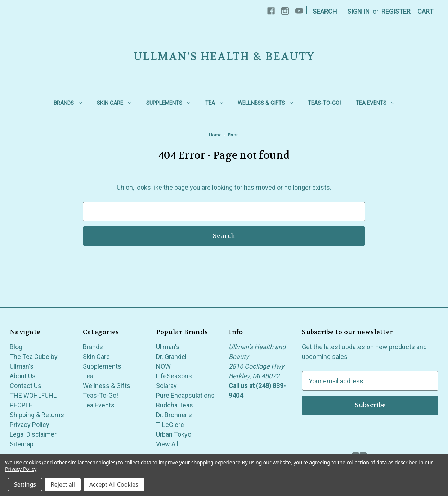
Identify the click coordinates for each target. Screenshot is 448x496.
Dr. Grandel (171, 357)
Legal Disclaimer (33, 434)
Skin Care (114, 103)
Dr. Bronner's (174, 415)
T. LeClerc (170, 425)
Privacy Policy (30, 425)
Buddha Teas (174, 405)
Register (396, 11)
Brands (68, 103)
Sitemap (22, 444)
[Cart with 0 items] (425, 11)
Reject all (63, 484)
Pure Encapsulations (185, 395)
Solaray (166, 386)
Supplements (168, 103)
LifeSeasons (174, 376)
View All (167, 444)
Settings (25, 484)
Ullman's (168, 347)
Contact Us (26, 386)
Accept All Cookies (114, 484)
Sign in (359, 11)
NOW (163, 366)
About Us (23, 376)
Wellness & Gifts (265, 103)
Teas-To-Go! (324, 103)
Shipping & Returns (37, 415)
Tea (214, 103)
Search (325, 11)
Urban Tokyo (174, 434)
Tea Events (375, 103)
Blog (16, 347)
